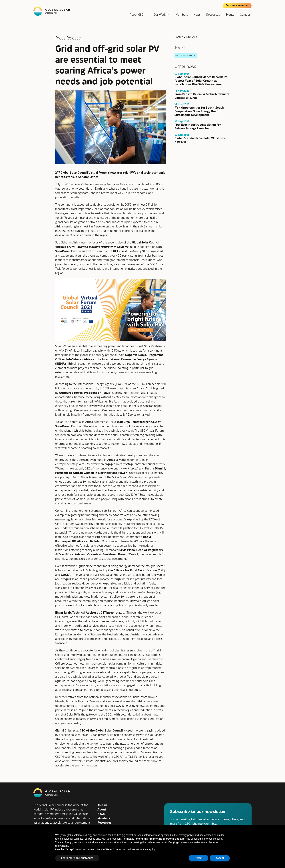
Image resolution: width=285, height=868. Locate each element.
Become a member (237, 5)
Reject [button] (198, 858)
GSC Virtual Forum (186, 56)
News (197, 15)
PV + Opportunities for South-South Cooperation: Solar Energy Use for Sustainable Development (199, 111)
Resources (213, 15)
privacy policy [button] (186, 835)
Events (230, 15)
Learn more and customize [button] (77, 858)
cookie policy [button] (216, 839)
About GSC (137, 15)
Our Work (160, 15)
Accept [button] (220, 858)
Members (182, 15)
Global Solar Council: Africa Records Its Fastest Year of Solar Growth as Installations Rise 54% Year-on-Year (201, 81)
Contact (245, 15)
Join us (102, 805)
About (102, 810)
